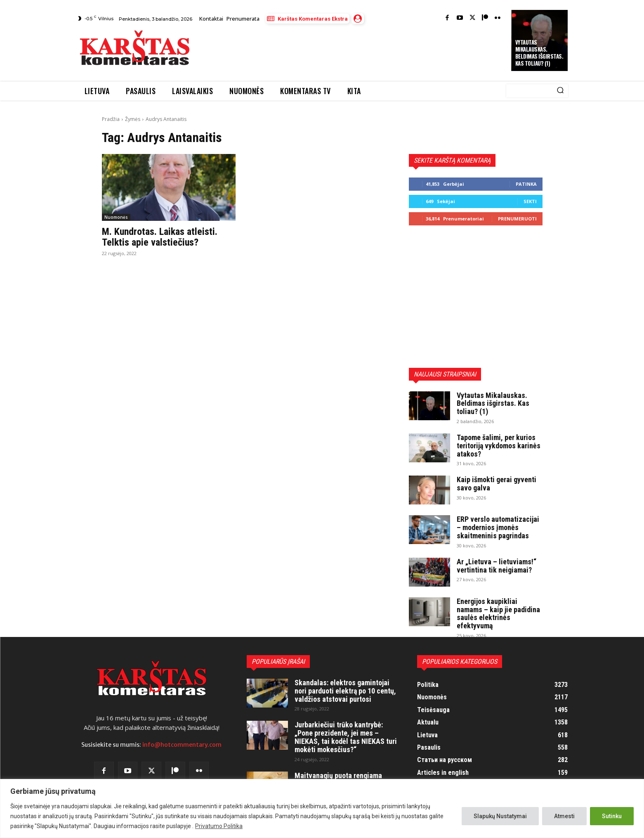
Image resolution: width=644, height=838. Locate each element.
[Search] (560, 91)
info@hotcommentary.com (182, 745)
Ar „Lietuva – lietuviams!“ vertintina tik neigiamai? (497, 566)
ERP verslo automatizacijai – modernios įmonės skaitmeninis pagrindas (498, 527)
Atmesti (564, 816)
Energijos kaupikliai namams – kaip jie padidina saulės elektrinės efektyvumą (498, 613)
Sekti (530, 201)
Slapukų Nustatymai (500, 816)
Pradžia (111, 119)
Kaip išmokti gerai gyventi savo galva (497, 484)
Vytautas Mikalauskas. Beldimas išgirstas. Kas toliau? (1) (539, 53)
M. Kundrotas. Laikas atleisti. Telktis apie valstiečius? (160, 237)
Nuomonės (116, 217)
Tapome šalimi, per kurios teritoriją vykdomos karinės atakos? (499, 446)
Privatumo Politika (219, 826)
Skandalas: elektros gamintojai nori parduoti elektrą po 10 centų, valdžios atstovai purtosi (345, 691)
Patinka (526, 184)
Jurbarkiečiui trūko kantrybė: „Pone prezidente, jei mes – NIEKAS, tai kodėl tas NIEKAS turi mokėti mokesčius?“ (346, 737)
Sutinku (612, 816)
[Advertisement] (351, 50)
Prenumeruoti (517, 219)
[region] (322, 808)
